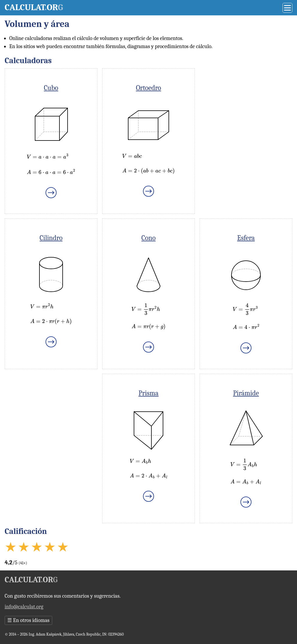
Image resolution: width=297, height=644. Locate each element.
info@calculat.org (24, 607)
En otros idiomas (28, 621)
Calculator (34, 7)
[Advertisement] (246, 105)
